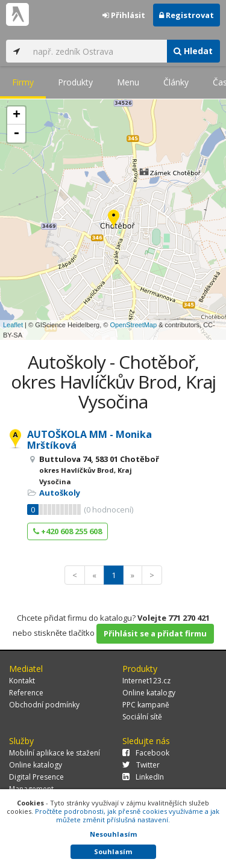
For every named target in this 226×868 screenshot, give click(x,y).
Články (176, 82)
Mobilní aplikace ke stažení (55, 753)
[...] (97, 51)
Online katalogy (149, 693)
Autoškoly (60, 493)
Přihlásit (124, 15)
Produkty (75, 82)
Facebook (146, 753)
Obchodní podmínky (44, 705)
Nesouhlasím (113, 834)
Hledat (193, 51)
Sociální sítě (142, 717)
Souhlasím (113, 851)
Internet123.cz (146, 681)
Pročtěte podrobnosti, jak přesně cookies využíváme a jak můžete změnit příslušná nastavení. (127, 815)
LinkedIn (143, 777)
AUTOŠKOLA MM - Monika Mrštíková (89, 440)
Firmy (23, 82)
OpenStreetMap (133, 325)
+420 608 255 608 (67, 531)
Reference (26, 693)
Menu (128, 82)
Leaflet (13, 325)
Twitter (141, 765)
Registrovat (187, 15)
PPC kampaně (146, 705)
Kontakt (22, 681)
